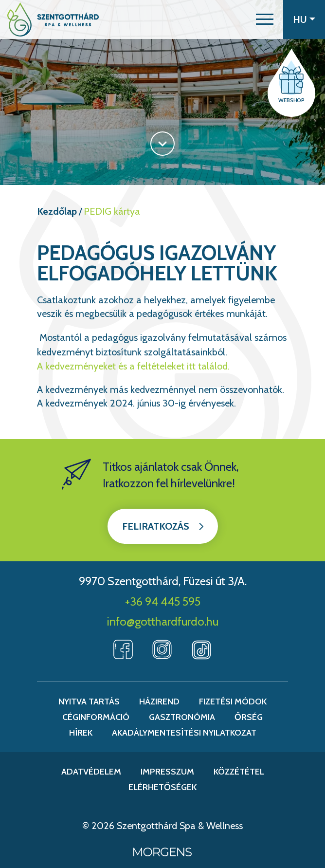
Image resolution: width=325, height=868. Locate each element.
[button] (265, 19)
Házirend (159, 702)
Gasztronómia (182, 717)
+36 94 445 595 (163, 601)
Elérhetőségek (162, 787)
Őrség (249, 717)
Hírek (81, 733)
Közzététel (239, 772)
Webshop (291, 100)
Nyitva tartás (89, 702)
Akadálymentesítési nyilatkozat (184, 733)
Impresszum (167, 772)
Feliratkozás (156, 526)
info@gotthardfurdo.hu (163, 621)
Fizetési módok (233, 702)
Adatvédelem (91, 772)
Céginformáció (96, 717)
